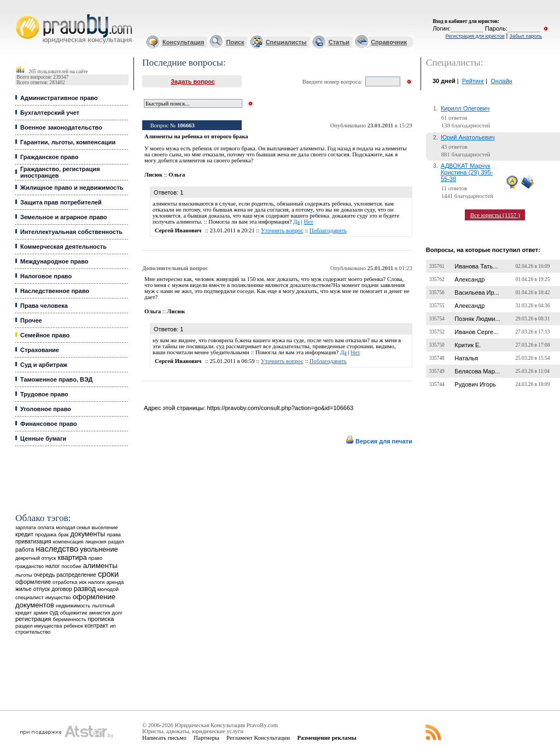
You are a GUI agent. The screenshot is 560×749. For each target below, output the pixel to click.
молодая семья (73, 528)
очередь (44, 575)
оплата (46, 527)
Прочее (31, 320)
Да (296, 222)
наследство (57, 549)
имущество (58, 598)
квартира (72, 557)
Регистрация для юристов (475, 36)
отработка (65, 582)
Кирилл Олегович (465, 108)
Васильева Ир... (477, 292)
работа (25, 549)
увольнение (99, 549)
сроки (108, 574)
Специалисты (286, 42)
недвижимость (73, 605)
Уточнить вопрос (282, 230)
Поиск (235, 42)
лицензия (96, 542)
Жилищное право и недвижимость (72, 188)
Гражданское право (49, 157)
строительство (33, 632)
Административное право (59, 98)
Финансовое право (49, 424)
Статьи (339, 42)
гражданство (30, 566)
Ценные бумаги (43, 438)
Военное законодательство (61, 127)
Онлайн (501, 81)
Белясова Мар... (477, 371)
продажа (46, 534)
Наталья (466, 358)
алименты (100, 566)
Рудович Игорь (475, 384)
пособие (72, 566)
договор (62, 589)
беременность (70, 619)
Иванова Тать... (476, 266)
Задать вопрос (193, 81)
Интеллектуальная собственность (71, 232)
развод (85, 589)
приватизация (33, 542)
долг (117, 613)
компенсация (68, 542)
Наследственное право (55, 291)
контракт (97, 625)
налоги (96, 582)
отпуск (42, 589)
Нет (309, 222)
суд (54, 612)
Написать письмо (164, 738)
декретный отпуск (36, 558)
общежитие (74, 613)
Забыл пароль (526, 36)
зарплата (26, 528)
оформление (33, 582)
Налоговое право (46, 276)
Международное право (54, 261)
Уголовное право (46, 409)
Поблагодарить (328, 230)
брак (63, 535)
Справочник (389, 42)
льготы (24, 575)
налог (53, 566)
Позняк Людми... (477, 319)
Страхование (40, 350)
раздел (116, 542)
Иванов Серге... (476, 332)
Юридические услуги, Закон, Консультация (21, 14)
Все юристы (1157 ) (495, 215)
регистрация (33, 619)
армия (40, 613)
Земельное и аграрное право (64, 217)
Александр (469, 279)
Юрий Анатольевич (468, 137)
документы (88, 534)
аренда (115, 582)
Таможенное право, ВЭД (56, 379)
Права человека (44, 306)
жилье (24, 589)
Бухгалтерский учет (50, 113)
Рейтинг (473, 81)
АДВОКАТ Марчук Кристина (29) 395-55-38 (467, 172)
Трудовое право (44, 394)
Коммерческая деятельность (63, 247)
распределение (76, 575)
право (95, 558)
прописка (101, 619)
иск (83, 582)
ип (113, 626)
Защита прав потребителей (61, 202)
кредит (24, 534)
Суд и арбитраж (44, 365)
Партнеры (206, 738)
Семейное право (45, 335)
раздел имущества (39, 626)
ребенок (74, 626)
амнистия (100, 613)
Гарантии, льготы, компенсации (68, 142)
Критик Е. (468, 345)
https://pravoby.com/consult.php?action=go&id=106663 (280, 408)
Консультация (183, 42)
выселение (105, 527)
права (113, 535)
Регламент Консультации (258, 738)
